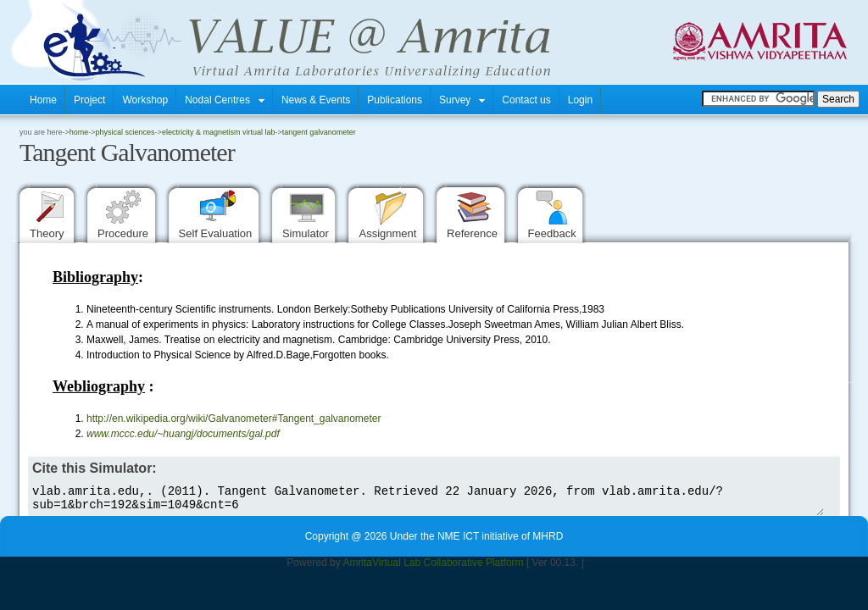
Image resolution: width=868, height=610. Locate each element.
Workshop (145, 100)
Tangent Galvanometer (319, 132)
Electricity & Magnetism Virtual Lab (219, 132)
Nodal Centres (225, 100)
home (79, 132)
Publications (395, 100)
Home (43, 100)
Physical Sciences (125, 132)
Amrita (357, 568)
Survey (462, 100)
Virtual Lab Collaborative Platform (448, 568)
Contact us (526, 100)
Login (580, 100)
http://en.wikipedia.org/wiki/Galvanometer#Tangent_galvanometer (236, 419)
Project (89, 100)
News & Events (316, 100)
